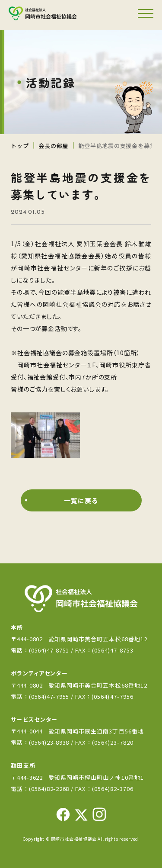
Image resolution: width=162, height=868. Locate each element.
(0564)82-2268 (49, 789)
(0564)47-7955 (50, 696)
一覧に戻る (81, 500)
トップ (20, 146)
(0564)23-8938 (49, 742)
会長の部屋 (53, 146)
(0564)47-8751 (49, 650)
